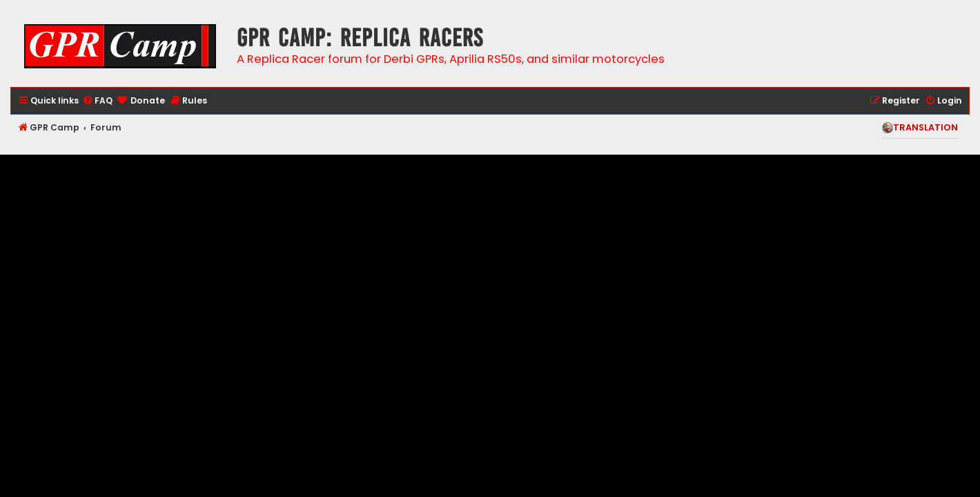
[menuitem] (97, 101)
